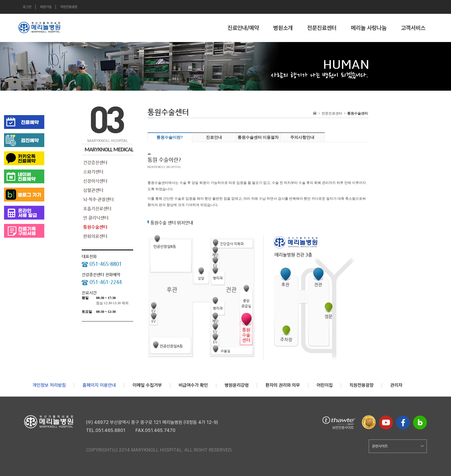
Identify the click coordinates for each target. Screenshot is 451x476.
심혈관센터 (93, 190)
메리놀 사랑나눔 (369, 28)
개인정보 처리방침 (49, 385)
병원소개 (283, 28)
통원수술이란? (170, 137)
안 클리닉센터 (96, 218)
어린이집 (325, 385)
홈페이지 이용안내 (99, 385)
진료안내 (214, 137)
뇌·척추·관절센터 (98, 199)
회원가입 (46, 7)
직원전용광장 (69, 7)
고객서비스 (413, 28)
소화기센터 (93, 172)
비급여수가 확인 (193, 385)
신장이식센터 (95, 181)
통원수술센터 (95, 227)
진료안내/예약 (243, 28)
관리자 (396, 385)
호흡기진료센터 (97, 209)
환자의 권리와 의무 (283, 385)
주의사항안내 (302, 137)
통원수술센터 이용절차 (258, 137)
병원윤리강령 (237, 385)
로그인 (27, 7)
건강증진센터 (95, 162)
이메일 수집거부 (147, 385)
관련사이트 (398, 446)
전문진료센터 (322, 28)
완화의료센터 (95, 236)
